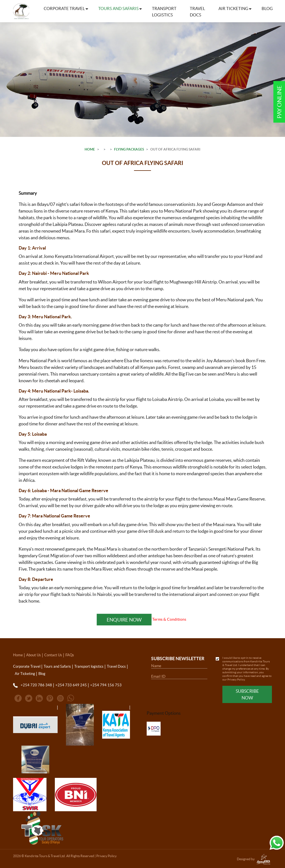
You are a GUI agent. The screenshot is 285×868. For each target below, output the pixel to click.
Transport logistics (164, 12)
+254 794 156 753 (106, 685)
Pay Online (279, 102)
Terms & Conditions (169, 619)
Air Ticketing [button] (233, 8)
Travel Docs (197, 12)
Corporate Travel (27, 666)
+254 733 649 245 (71, 685)
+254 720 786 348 (36, 685)
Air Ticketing (25, 674)
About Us (34, 655)
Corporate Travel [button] (64, 8)
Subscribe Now (247, 694)
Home (90, 149)
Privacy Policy (236, 680)
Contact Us (53, 655)
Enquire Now (124, 619)
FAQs (70, 655)
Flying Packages (129, 149)
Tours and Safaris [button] (118, 8)
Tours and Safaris (57, 666)
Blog (267, 8)
